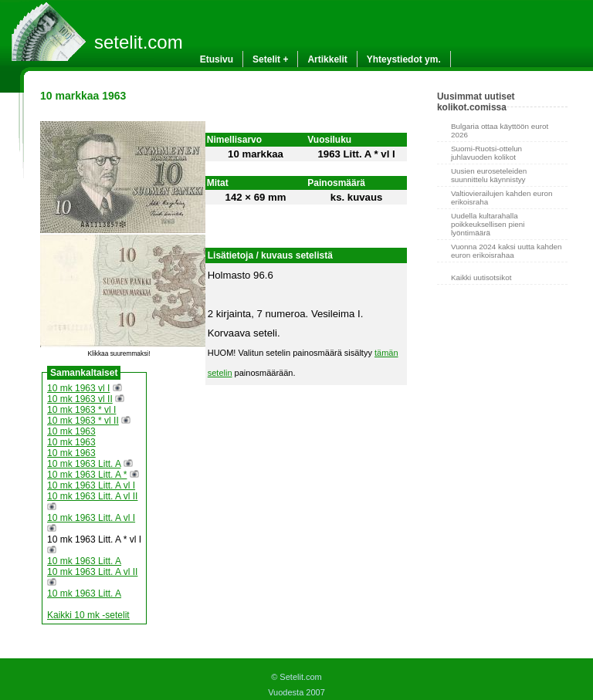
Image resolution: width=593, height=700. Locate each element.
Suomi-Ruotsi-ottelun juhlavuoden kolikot (486, 153)
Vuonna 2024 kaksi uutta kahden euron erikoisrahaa (506, 251)
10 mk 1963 (71, 431)
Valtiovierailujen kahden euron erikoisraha (502, 198)
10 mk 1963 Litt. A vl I (91, 485)
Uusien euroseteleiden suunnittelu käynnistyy (489, 175)
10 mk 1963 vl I (78, 388)
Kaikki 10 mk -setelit (88, 615)
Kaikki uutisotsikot (481, 277)
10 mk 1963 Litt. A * (87, 475)
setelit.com (139, 42)
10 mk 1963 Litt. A (84, 464)
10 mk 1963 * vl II (83, 421)
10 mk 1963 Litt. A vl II (92, 496)
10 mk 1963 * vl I (81, 410)
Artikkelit (327, 59)
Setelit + (270, 59)
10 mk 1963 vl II (80, 399)
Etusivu (217, 59)
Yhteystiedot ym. (404, 59)
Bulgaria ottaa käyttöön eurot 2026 (500, 130)
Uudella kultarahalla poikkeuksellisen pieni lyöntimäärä (488, 224)
